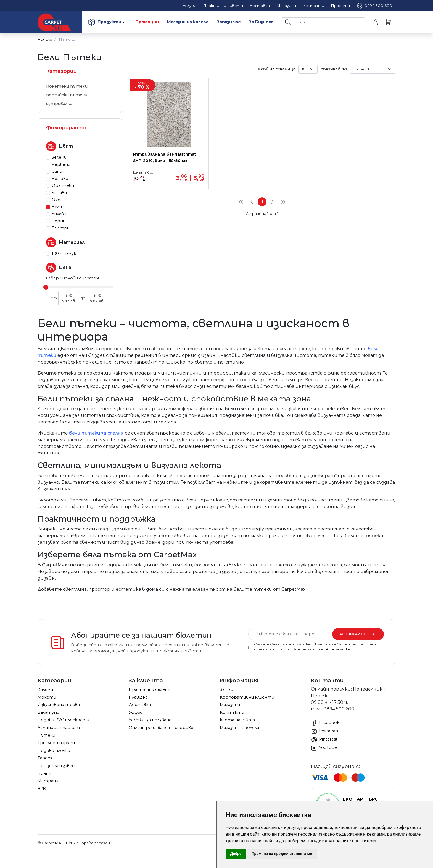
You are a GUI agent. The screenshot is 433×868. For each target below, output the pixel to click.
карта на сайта (237, 720)
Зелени (59, 157)
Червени (61, 164)
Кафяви (59, 193)
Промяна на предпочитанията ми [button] (282, 854)
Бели (57, 207)
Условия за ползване (150, 720)
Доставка (140, 705)
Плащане (138, 697)
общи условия (338, 649)
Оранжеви (63, 185)
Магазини (230, 705)
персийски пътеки (67, 95)
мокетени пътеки (67, 86)
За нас (226, 689)
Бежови (60, 179)
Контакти (232, 712)
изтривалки (59, 104)
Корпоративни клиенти (247, 697)
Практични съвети (150, 689)
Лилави (59, 214)
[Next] (273, 208)
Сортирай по (334, 69)
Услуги (136, 712)
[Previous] (252, 208)
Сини (57, 171)
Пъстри (61, 228)
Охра (57, 200)
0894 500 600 (374, 6)
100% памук (64, 253)
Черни (59, 221)
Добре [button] (236, 854)
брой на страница (277, 69)
